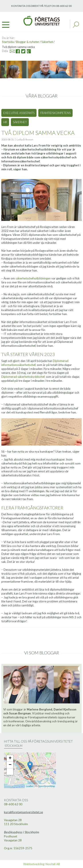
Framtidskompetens (55, 113)
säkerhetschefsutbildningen (33, 278)
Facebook (16, 51)
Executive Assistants (19, 113)
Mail (10, 51)
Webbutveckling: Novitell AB (42, 864)
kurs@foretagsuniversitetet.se (23, 812)
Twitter (21, 51)
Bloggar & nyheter (28, 42)
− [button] (10, 765)
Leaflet (30, 786)
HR (5, 122)
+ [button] (10, 758)
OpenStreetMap (46, 786)
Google (27, 51)
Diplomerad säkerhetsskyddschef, (23, 377)
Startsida (8, 42)
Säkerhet (47, 42)
